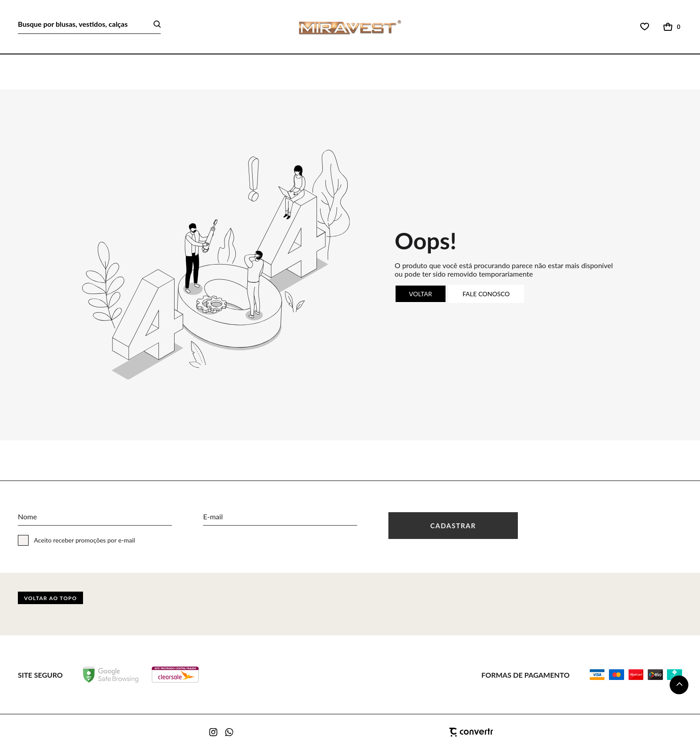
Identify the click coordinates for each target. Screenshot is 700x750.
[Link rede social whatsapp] (229, 732)
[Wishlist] (645, 27)
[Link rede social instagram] (214, 732)
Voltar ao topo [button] (51, 598)
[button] (679, 685)
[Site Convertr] (426, 732)
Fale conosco (486, 294)
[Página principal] (350, 27)
